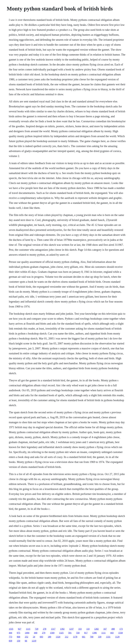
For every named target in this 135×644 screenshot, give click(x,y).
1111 (103, 633)
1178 (75, 637)
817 (86, 633)
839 (11, 641)
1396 (95, 633)
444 (11, 633)
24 (34, 637)
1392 (62, 629)
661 (84, 637)
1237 (71, 629)
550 (78, 633)
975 (19, 633)
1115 (28, 629)
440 (36, 633)
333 (80, 629)
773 (11, 637)
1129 (117, 637)
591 (70, 633)
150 (19, 641)
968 (19, 637)
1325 (61, 633)
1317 (53, 629)
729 (37, 629)
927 (20, 629)
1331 (108, 637)
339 (100, 637)
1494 (27, 633)
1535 (11, 629)
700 (92, 637)
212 (67, 637)
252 (27, 637)
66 (26, 641)
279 (44, 633)
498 (113, 629)
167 (105, 629)
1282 (96, 629)
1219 (34, 641)
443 (112, 633)
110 (88, 629)
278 (45, 629)
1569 (52, 633)
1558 (120, 633)
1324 (58, 637)
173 (121, 629)
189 (49, 637)
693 (41, 637)
